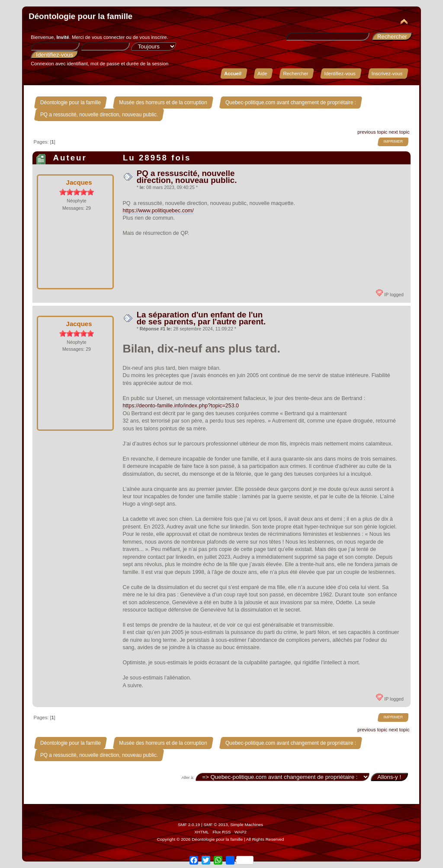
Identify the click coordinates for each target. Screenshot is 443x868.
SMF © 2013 (216, 825)
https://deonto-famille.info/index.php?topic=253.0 (181, 406)
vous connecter (108, 37)
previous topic (372, 132)
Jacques (79, 182)
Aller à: (188, 777)
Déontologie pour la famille (80, 16)
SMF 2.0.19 (189, 825)
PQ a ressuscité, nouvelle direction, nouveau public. (187, 177)
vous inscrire (153, 37)
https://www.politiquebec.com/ (158, 211)
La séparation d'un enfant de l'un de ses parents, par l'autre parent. (201, 318)
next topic (399, 132)
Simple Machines (247, 825)
